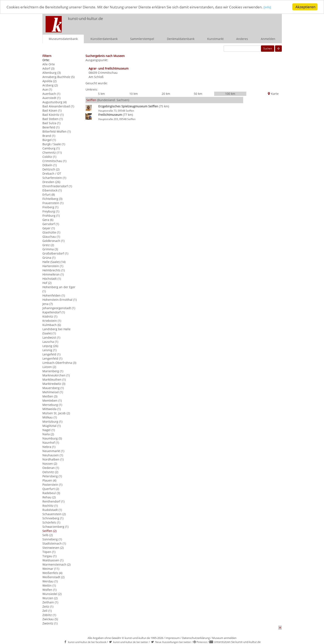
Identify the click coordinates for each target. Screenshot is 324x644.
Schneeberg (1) (53, 518)
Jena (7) (48, 304)
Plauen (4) (49, 480)
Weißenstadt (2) (53, 577)
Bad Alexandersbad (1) (58, 106)
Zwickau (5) (50, 619)
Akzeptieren (305, 7)
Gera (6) (48, 220)
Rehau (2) (49, 497)
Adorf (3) (48, 68)
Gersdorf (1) (51, 224)
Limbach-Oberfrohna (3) (59, 363)
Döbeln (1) (50, 165)
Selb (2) (48, 535)
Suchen (268, 48)
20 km (166, 94)
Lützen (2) (49, 367)
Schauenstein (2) (54, 514)
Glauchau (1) (51, 237)
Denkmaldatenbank (181, 39)
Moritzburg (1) (52, 422)
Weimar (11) (51, 569)
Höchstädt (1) (52, 279)
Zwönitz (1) (50, 623)
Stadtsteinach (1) (54, 543)
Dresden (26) (51, 182)
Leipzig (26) (50, 346)
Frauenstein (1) (53, 203)
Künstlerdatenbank (104, 39)
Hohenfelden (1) (54, 295)
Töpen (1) (49, 552)
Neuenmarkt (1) (53, 451)
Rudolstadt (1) (52, 510)
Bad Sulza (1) (51, 123)
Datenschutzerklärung (196, 638)
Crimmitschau (108, 73)
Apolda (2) (49, 81)
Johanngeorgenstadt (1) (59, 308)
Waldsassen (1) (53, 560)
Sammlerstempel (142, 39)
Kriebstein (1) (52, 321)
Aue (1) (47, 89)
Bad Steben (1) (53, 119)
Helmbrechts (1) (54, 270)
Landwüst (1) (51, 337)
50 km (198, 94)
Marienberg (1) (53, 371)
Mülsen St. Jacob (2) (56, 413)
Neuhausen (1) (53, 455)
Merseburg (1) (52, 405)
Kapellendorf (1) (54, 312)
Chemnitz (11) (52, 152)
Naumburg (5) (52, 438)
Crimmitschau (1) (54, 161)
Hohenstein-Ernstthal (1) (60, 300)
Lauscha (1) (50, 342)
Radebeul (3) (51, 493)
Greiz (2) (48, 245)
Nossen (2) (50, 464)
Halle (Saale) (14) (54, 262)
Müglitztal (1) (52, 426)
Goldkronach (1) (53, 241)
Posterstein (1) (52, 485)
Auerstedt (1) (51, 98)
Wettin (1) (49, 585)
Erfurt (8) (49, 195)
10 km (134, 94)
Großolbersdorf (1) (55, 253)
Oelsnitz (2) (50, 472)
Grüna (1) (49, 258)
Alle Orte (49, 64)
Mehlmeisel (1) (53, 392)
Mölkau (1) (50, 417)
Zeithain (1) (50, 602)
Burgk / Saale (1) (54, 144)
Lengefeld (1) (51, 354)
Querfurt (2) (51, 489)
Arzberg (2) (50, 85)
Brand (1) (49, 136)
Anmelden (268, 39)
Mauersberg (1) (53, 388)
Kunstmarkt (215, 39)
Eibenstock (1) (52, 190)
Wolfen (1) (49, 590)
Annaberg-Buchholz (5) (58, 77)
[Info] (267, 7)
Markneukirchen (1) (56, 375)
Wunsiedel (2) (52, 594)
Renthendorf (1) (53, 501)
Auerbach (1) (51, 94)
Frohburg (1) (51, 216)
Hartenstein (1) (53, 266)
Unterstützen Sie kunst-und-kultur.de (237, 642)
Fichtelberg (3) (52, 199)
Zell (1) (47, 611)
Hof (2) (47, 283)
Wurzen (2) (50, 598)
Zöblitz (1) (49, 615)
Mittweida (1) (52, 409)
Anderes (242, 39)
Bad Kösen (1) (52, 110)
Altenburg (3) (52, 73)
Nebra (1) (49, 447)
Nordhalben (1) (53, 459)
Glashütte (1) (51, 232)
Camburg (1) (51, 148)
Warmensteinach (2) (56, 564)
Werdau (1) (50, 581)
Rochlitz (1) (50, 506)
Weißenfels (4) (52, 573)
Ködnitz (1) (50, 316)
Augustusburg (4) (54, 102)
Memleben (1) (52, 401)
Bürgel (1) (49, 140)
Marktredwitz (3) (54, 384)
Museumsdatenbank (63, 39)
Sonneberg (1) (52, 539)
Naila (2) (48, 434)
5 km (101, 94)
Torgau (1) (49, 556)
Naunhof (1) (51, 443)
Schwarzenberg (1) (55, 527)
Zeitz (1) (48, 606)
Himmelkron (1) (53, 274)
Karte (273, 94)
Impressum (173, 638)
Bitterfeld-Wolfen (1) (57, 131)
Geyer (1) (49, 228)
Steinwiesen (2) (53, 548)
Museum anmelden (224, 638)
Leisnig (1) (49, 350)
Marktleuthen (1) (54, 379)
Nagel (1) (49, 430)
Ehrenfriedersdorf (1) (57, 186)
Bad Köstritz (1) (53, 115)
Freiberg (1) (50, 207)
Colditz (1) (49, 157)
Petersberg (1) (52, 476)
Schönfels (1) (51, 522)
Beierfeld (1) (51, 127)
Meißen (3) (50, 396)
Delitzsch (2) (51, 169)
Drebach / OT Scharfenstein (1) (54, 176)
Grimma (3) (50, 249)
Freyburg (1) (51, 211)
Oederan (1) (51, 468)
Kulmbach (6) (52, 325)
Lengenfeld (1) (52, 358)
